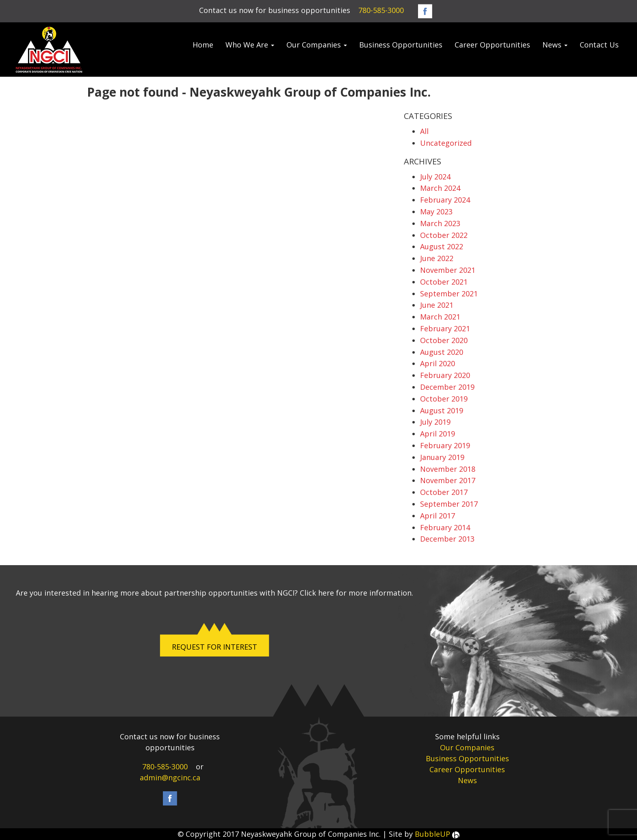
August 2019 (442, 410)
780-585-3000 (381, 10)
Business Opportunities (401, 45)
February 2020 (445, 375)
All (424, 131)
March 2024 (440, 188)
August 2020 (442, 352)
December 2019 (447, 387)
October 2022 (444, 235)
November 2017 (448, 480)
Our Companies (317, 45)
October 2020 (444, 340)
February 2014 (445, 527)
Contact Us (599, 45)
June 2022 (437, 258)
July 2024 (435, 177)
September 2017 (449, 504)
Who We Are (250, 45)
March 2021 (440, 317)
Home (203, 45)
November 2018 (448, 469)
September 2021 (449, 294)
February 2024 (445, 200)
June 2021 (437, 305)
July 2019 (435, 422)
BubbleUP (437, 834)
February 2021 (445, 328)
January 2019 (442, 457)
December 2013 (447, 539)
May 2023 (436, 212)
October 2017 (444, 492)
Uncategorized (446, 143)
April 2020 (438, 363)
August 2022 (442, 246)
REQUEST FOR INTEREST (214, 647)
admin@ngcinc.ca (170, 777)
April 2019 (438, 434)
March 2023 (440, 223)
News (555, 45)
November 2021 (448, 270)
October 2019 (444, 399)
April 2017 (438, 516)
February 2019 (445, 445)
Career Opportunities (492, 45)
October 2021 (444, 282)
